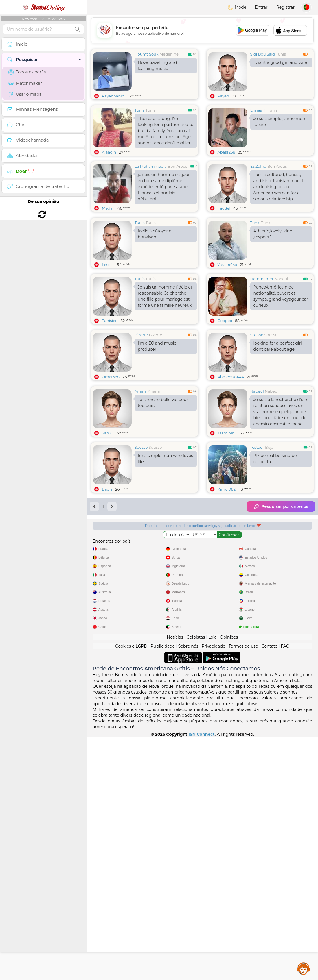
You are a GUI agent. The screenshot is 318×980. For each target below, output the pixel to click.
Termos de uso (243, 646)
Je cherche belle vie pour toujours (163, 403)
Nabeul (281, 279)
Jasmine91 (227, 433)
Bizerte (141, 335)
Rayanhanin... (114, 96)
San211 (108, 433)
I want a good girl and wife (280, 62)
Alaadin (109, 152)
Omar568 (111, 377)
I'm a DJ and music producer (157, 346)
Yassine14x (227, 265)
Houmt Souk (147, 54)
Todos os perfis (27, 72)
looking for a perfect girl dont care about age (278, 346)
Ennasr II (259, 110)
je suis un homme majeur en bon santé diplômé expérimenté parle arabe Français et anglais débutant (164, 187)
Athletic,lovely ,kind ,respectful (273, 234)
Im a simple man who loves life (165, 459)
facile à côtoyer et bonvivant (155, 234)
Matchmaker (25, 83)
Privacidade (214, 646)
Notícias (175, 637)
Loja (213, 637)
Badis (107, 489)
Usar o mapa (25, 94)
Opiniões (229, 637)
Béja (269, 447)
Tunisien (110, 321)
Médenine (169, 54)
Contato (269, 646)
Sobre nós (188, 646)
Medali (108, 208)
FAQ (285, 646)
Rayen (223, 96)
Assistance (304, 968)
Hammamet (262, 279)
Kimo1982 (227, 489)
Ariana (141, 391)
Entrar (261, 7)
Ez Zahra (258, 166)
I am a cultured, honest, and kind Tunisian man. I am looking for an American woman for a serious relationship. (278, 187)
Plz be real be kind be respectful (275, 459)
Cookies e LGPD (131, 646)
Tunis (281, 54)
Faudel (224, 208)
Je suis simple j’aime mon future (279, 122)
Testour (257, 447)
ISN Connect (202, 734)
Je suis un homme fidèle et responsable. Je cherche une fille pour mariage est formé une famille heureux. (165, 296)
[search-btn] (77, 29)
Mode (237, 7)
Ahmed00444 (231, 377)
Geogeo (225, 321)
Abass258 (226, 152)
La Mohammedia (151, 166)
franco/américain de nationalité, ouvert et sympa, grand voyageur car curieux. (281, 296)
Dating (43, 7)
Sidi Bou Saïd (263, 54)
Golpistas (196, 637)
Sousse (257, 335)
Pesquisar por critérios (281, 506)
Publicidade (163, 646)
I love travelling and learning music (157, 65)
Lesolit (108, 265)
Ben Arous (178, 166)
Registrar (285, 7)
